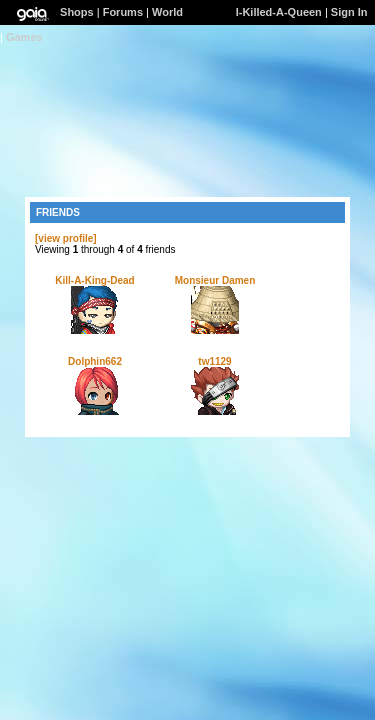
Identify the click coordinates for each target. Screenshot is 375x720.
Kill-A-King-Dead (94, 280)
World (167, 12)
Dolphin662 (95, 361)
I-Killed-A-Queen (279, 12)
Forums (123, 12)
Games (24, 37)
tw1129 (214, 361)
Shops (77, 12)
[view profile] (66, 238)
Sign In (349, 12)
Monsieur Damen (215, 280)
